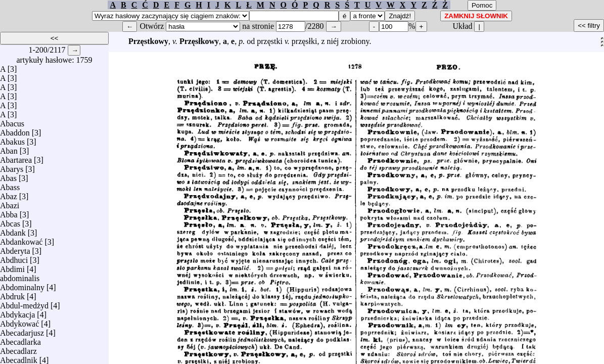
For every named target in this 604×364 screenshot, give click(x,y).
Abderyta (15, 248)
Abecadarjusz (22, 330)
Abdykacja (17, 312)
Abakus (12, 139)
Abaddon (15, 130)
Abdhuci (14, 258)
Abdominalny (22, 285)
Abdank (13, 230)
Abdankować (21, 239)
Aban (9, 148)
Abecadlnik (19, 358)
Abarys (12, 167)
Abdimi (12, 267)
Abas (8, 176)
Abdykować (19, 321)
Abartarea (16, 157)
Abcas (10, 221)
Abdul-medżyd (24, 303)
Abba (9, 212)
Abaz (9, 194)
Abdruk (12, 294)
